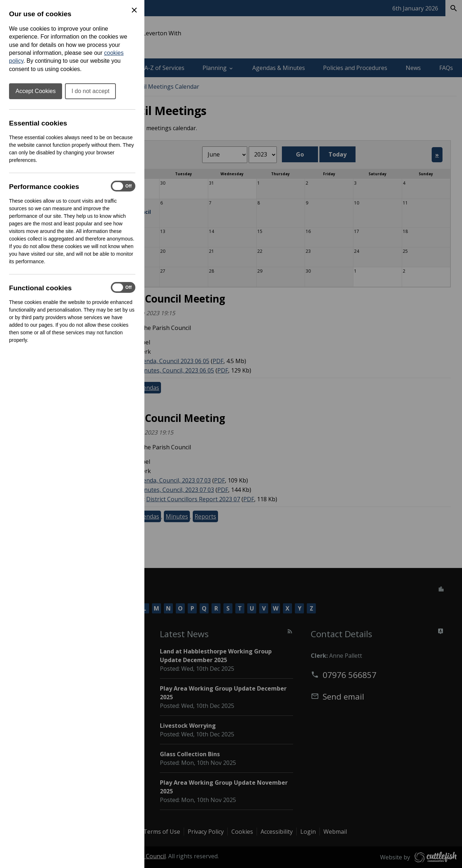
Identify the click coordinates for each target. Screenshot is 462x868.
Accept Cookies (36, 91)
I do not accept (90, 91)
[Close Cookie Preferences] (134, 10)
